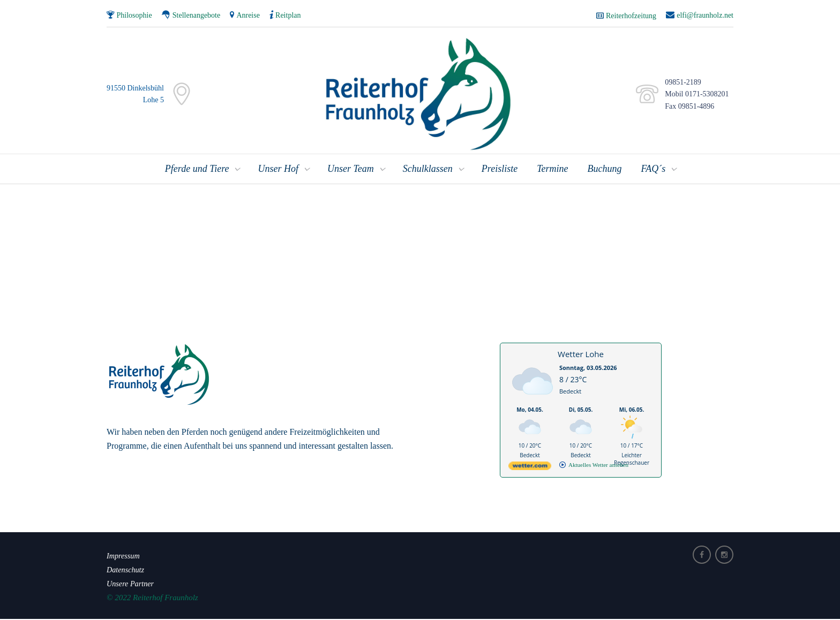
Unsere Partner (132, 584)
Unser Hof (278, 170)
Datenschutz (126, 570)
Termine (552, 170)
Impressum (124, 556)
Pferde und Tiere (197, 170)
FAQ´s (653, 170)
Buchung (605, 170)
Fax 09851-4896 (688, 107)
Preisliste (500, 170)
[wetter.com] (530, 469)
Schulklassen (428, 170)
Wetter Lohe (581, 355)
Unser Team (351, 170)
